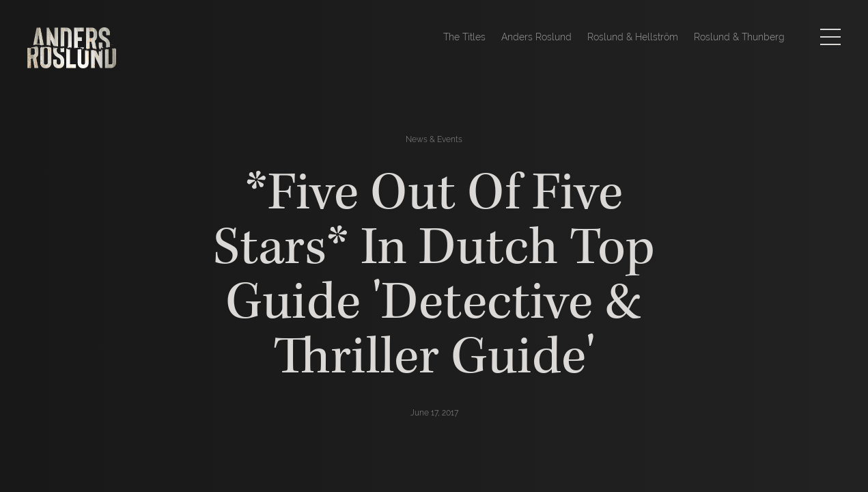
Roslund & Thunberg (739, 37)
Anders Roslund (536, 37)
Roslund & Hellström (633, 37)
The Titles (464, 37)
